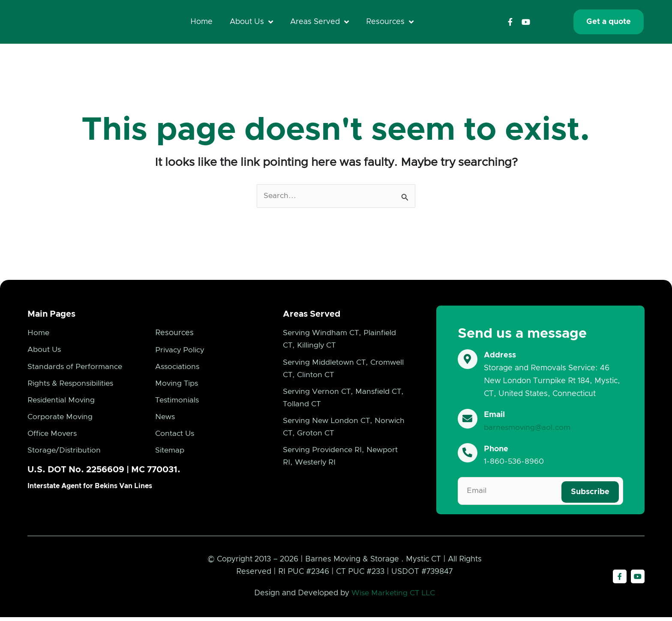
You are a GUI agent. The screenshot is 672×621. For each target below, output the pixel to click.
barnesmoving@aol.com (529, 429)
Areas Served (319, 23)
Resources (390, 23)
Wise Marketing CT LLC (393, 597)
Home (201, 23)
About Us (251, 23)
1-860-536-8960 (515, 463)
